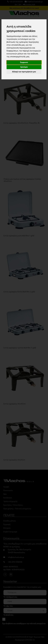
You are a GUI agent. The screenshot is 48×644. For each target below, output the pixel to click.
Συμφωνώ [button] (24, 62)
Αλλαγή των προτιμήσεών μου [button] (24, 72)
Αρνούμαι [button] (24, 67)
